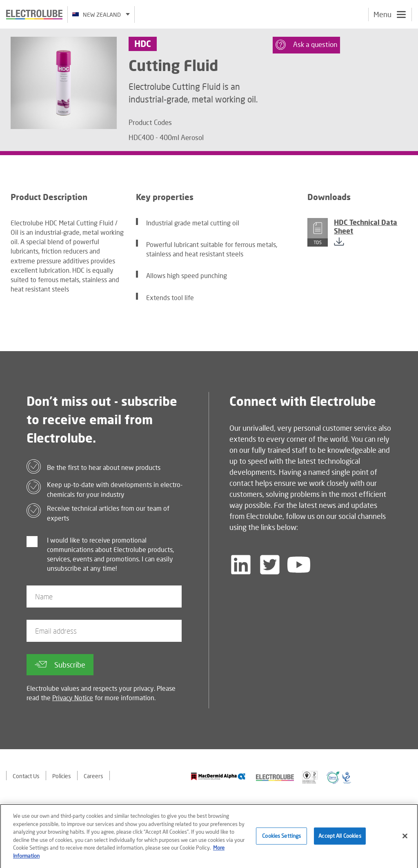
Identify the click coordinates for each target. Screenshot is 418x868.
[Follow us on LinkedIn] (241, 565)
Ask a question (306, 45)
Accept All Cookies (340, 838)
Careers (93, 776)
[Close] (405, 839)
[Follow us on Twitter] (270, 565)
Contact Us (26, 776)
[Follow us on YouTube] (299, 565)
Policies (62, 776)
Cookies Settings (281, 838)
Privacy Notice (73, 698)
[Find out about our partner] (218, 776)
